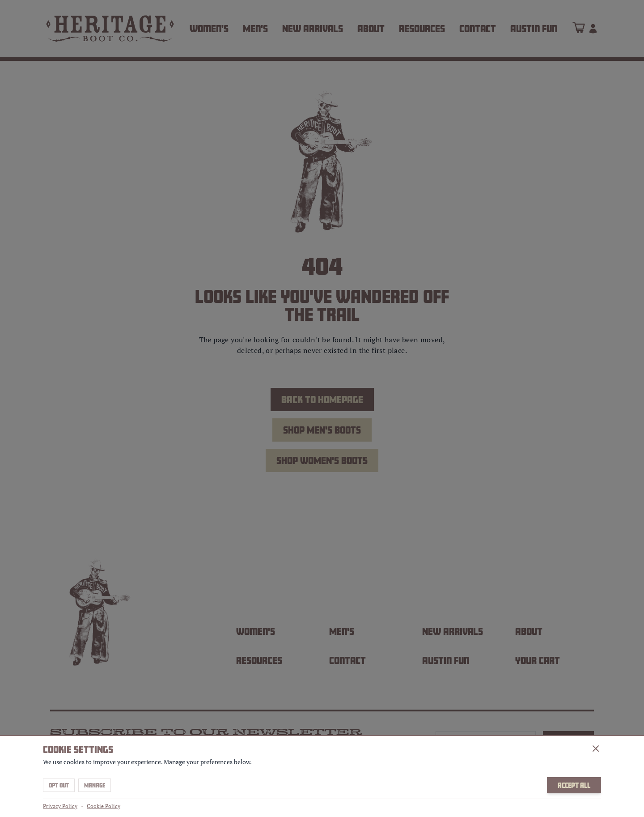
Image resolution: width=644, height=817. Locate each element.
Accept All (574, 785)
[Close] (596, 749)
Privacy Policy (60, 806)
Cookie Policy (104, 806)
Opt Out (59, 785)
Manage (95, 785)
